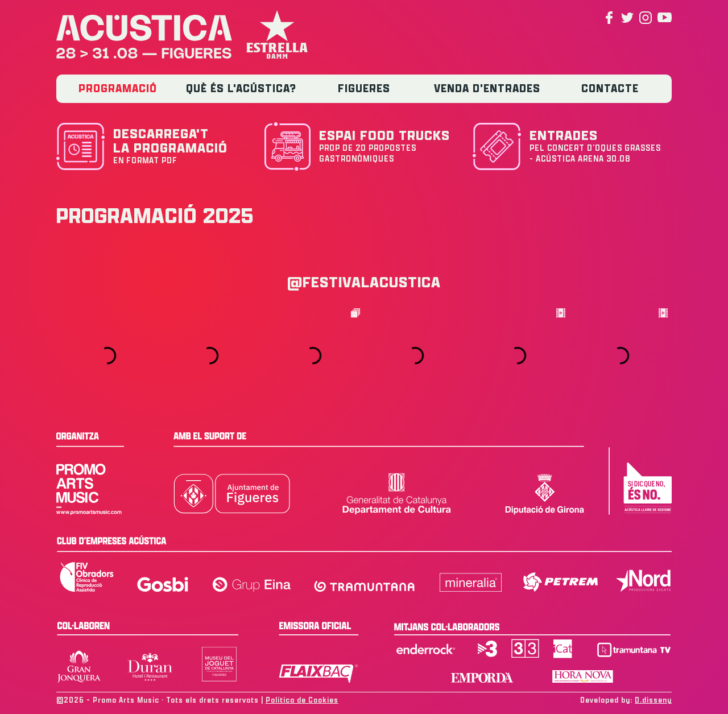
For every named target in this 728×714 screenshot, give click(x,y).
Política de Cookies (302, 700)
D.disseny (653, 700)
